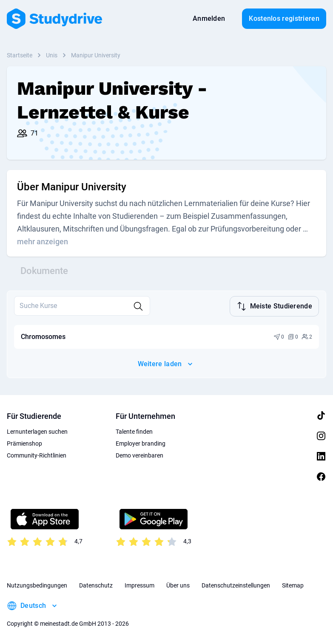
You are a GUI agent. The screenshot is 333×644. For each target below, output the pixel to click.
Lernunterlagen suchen (37, 431)
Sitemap (293, 585)
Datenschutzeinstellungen (236, 585)
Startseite (20, 55)
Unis (52, 55)
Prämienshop (24, 443)
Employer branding (141, 443)
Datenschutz (96, 585)
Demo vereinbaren (139, 455)
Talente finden (134, 431)
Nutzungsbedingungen (37, 585)
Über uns (178, 585)
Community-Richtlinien (37, 455)
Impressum (139, 585)
